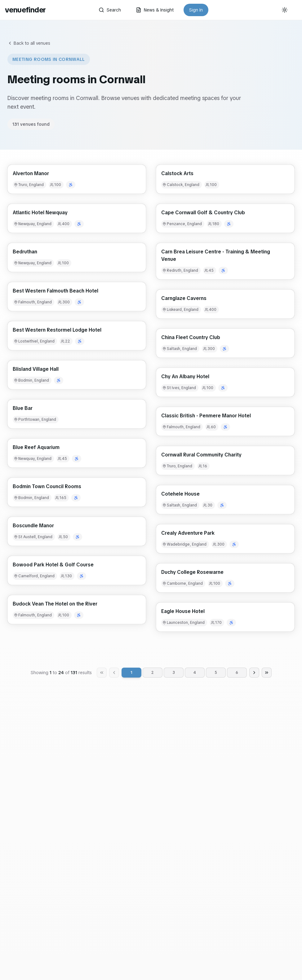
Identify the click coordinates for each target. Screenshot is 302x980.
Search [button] (110, 10)
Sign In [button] (196, 10)
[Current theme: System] (285, 10)
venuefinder (25, 10)
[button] (77, 179)
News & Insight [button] (155, 10)
